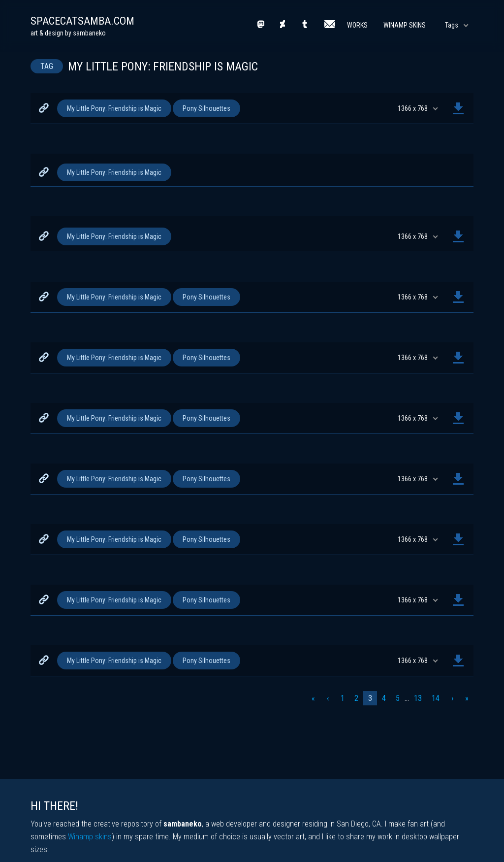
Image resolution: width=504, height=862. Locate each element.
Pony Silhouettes (206, 108)
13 (418, 698)
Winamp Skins (405, 25)
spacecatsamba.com (82, 21)
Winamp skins (90, 837)
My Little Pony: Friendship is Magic (114, 108)
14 (436, 698)
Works (357, 25)
